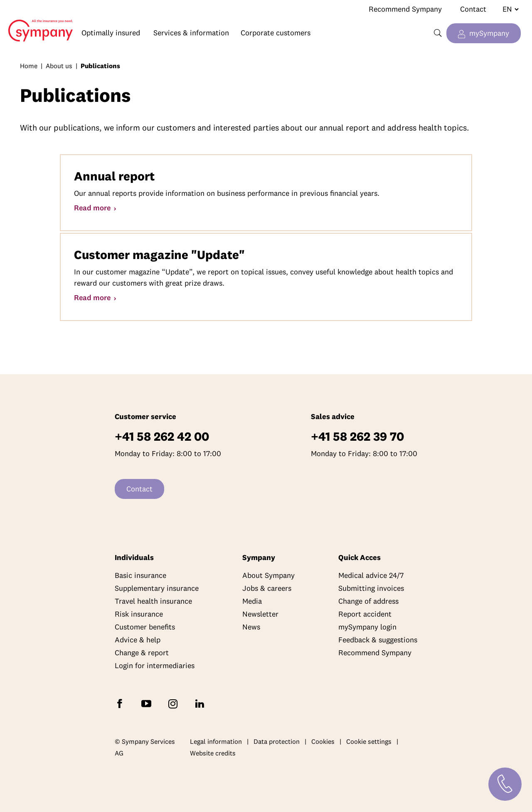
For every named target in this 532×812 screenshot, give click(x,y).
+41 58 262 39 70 (357, 436)
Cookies (323, 741)
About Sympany (268, 575)
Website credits (213, 753)
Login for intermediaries (155, 665)
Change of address (368, 601)
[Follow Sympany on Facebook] (121, 703)
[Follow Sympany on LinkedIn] (201, 703)
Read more (93, 208)
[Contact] (505, 784)
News (251, 627)
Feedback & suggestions (378, 640)
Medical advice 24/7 (371, 575)
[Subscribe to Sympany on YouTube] (148, 703)
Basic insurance (140, 575)
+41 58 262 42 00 (162, 436)
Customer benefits (145, 627)
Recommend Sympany (405, 9)
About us (59, 66)
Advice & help (138, 640)
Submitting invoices (371, 588)
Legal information (216, 741)
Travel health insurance (153, 601)
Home (37, 24)
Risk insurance (139, 614)
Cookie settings (369, 741)
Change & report (142, 653)
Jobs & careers (267, 588)
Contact (473, 9)
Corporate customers (276, 33)
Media (252, 601)
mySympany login (367, 627)
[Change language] (507, 9)
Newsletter (260, 614)
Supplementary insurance (157, 588)
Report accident (365, 614)
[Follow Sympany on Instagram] (175, 703)
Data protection (277, 741)
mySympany (489, 33)
